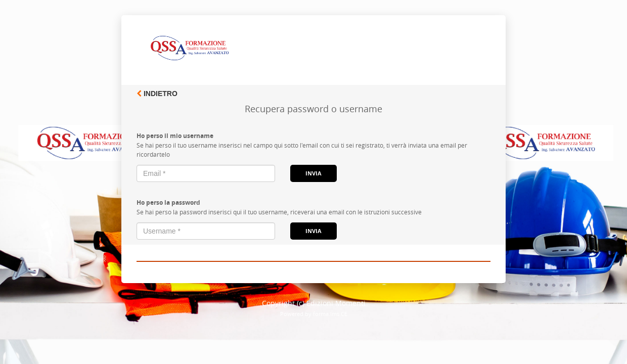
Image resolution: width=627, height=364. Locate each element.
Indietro (157, 94)
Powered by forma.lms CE (314, 314)
